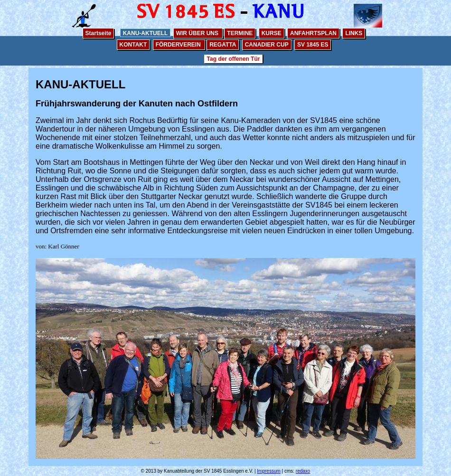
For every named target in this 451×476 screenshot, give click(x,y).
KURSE (272, 33)
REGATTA (223, 45)
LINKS (354, 33)
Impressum (268, 471)
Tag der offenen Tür (234, 59)
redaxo (303, 471)
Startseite (99, 33)
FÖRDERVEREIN (179, 45)
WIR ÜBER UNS (198, 33)
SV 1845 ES (313, 45)
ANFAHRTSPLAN (313, 33)
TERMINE (240, 33)
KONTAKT (133, 45)
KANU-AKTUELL (146, 33)
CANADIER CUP (267, 45)
